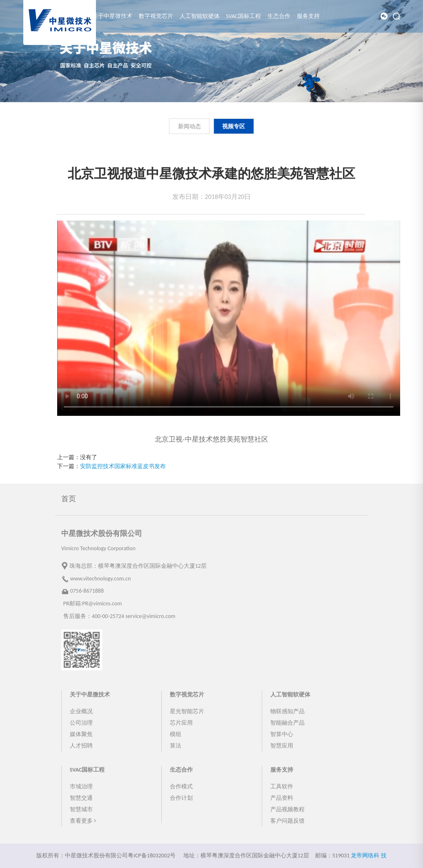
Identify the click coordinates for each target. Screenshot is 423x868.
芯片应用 (181, 723)
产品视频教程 (287, 809)
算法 (176, 746)
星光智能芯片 (187, 711)
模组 (176, 734)
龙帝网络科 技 (368, 856)
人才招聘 (81, 746)
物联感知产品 (287, 711)
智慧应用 (282, 746)
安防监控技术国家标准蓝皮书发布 (123, 466)
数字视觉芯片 (156, 16)
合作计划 (181, 798)
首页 (69, 499)
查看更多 (83, 821)
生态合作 (279, 16)
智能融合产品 (287, 723)
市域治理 (81, 787)
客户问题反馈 (287, 821)
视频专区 (234, 126)
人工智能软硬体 (200, 16)
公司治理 (81, 723)
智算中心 (282, 734)
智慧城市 (81, 809)
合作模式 (181, 787)
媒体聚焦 (81, 734)
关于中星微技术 (112, 16)
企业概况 (81, 711)
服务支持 (308, 16)
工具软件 (282, 787)
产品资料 (282, 798)
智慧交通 (81, 798)
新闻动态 (189, 126)
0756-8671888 (87, 591)
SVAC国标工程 (244, 16)
